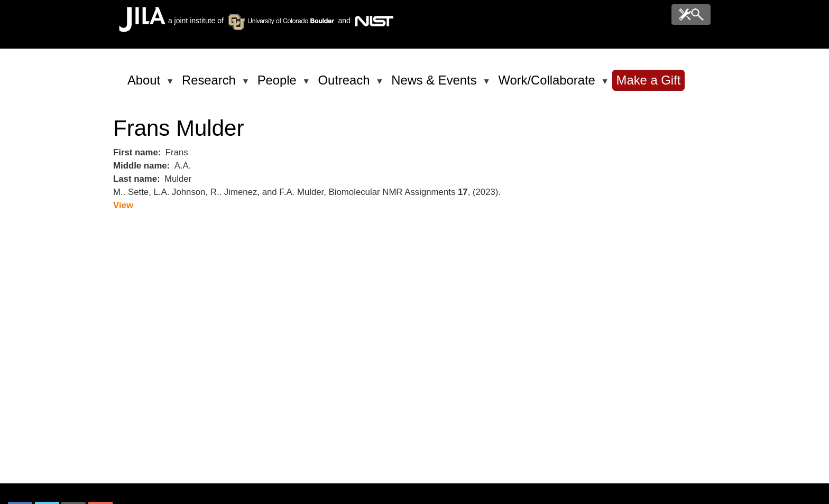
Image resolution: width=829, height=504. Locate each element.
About (146, 85)
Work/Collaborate (548, 85)
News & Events (436, 85)
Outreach (346, 85)
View (123, 205)
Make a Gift (649, 80)
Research (211, 85)
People (279, 85)
